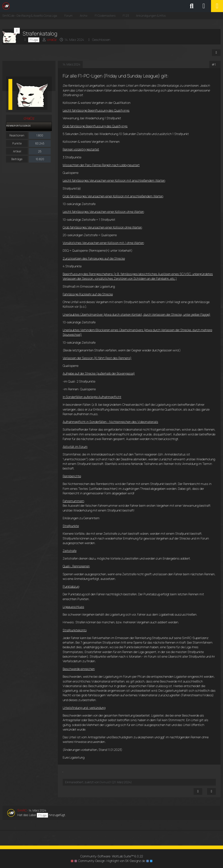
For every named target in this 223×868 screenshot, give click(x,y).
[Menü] (217, 6)
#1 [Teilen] (214, 64)
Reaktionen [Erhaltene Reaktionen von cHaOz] (17, 135)
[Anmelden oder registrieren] (204, 6)
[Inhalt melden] (198, 791)
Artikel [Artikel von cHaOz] (17, 151)
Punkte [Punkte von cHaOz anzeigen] (17, 143)
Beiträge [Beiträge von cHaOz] (17, 159)
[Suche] (192, 6)
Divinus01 (105, 782)
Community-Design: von (112, 861)
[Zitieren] (211, 791)
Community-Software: (112, 856)
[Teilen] (216, 53)
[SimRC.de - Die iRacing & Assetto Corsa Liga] (45, 6)
